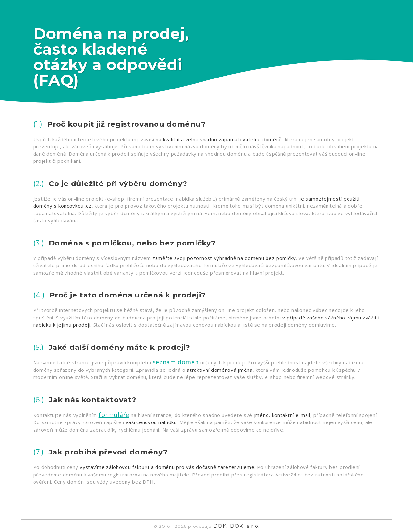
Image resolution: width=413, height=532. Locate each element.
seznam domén (176, 362)
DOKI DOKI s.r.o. (237, 526)
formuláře (114, 415)
